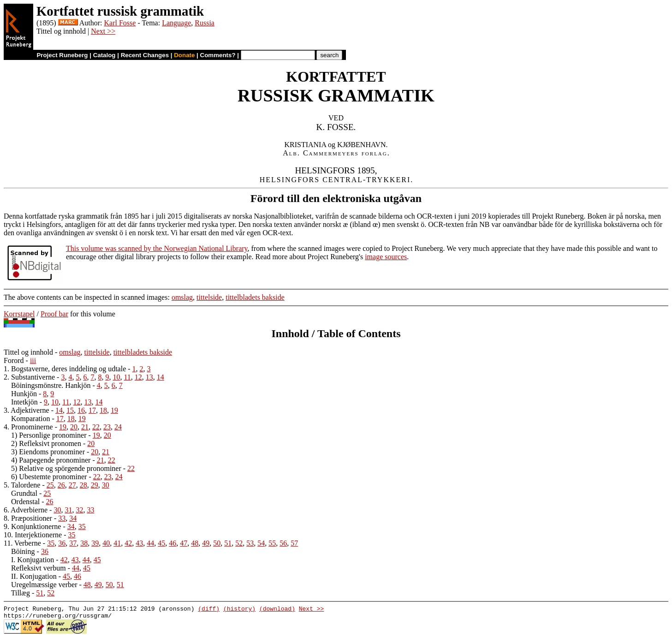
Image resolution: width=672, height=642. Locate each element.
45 (161, 543)
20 (74, 427)
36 (62, 543)
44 (150, 543)
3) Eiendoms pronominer (48, 452)
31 (68, 510)
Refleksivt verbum (39, 568)
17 (92, 410)
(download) (277, 610)
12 (138, 377)
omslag (182, 297)
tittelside (209, 297)
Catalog (104, 55)
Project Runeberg (62, 55)
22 (96, 427)
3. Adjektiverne (27, 410)
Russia (205, 23)
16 (81, 410)
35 (82, 526)
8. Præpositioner (28, 518)
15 (70, 410)
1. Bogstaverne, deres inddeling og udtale (65, 369)
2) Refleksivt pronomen (46, 443)
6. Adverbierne (26, 510)
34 (73, 518)
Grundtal (24, 493)
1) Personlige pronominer (49, 435)
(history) (239, 610)
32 (79, 510)
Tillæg (21, 593)
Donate (184, 55)
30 (106, 485)
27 (72, 485)
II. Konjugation (34, 576)
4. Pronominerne (28, 427)
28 (83, 485)
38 (84, 543)
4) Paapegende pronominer (51, 460)
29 (95, 485)
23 (107, 427)
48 (195, 543)
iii (33, 360)
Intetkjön (24, 402)
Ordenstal (25, 502)
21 (85, 427)
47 (184, 543)
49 (206, 543)
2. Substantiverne (29, 377)
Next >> (103, 31)
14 (161, 377)
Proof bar (54, 314)
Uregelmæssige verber (44, 585)
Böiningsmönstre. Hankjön (51, 385)
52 (239, 543)
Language (176, 23)
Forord (14, 360)
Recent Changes (145, 55)
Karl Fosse (120, 23)
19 (114, 410)
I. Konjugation (33, 560)
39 (95, 543)
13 (149, 377)
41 (117, 543)
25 (50, 485)
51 (228, 543)
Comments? (218, 55)
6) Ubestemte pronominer (49, 477)
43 (139, 543)
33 (90, 510)
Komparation (30, 419)
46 (172, 543)
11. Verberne (22, 543)
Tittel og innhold (28, 352)
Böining (23, 551)
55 (272, 543)
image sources (386, 257)
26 (61, 485)
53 (250, 543)
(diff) (209, 610)
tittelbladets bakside (255, 297)
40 (106, 543)
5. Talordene (22, 485)
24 (118, 427)
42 (128, 543)
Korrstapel (19, 314)
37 (73, 543)
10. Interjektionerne (33, 535)
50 (217, 543)
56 (283, 543)
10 (116, 377)
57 (294, 543)
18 (103, 410)
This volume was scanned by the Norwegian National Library (157, 248)
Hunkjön (24, 394)
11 (127, 377)
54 (261, 543)
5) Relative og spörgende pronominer (66, 468)
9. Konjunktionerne (32, 526)
